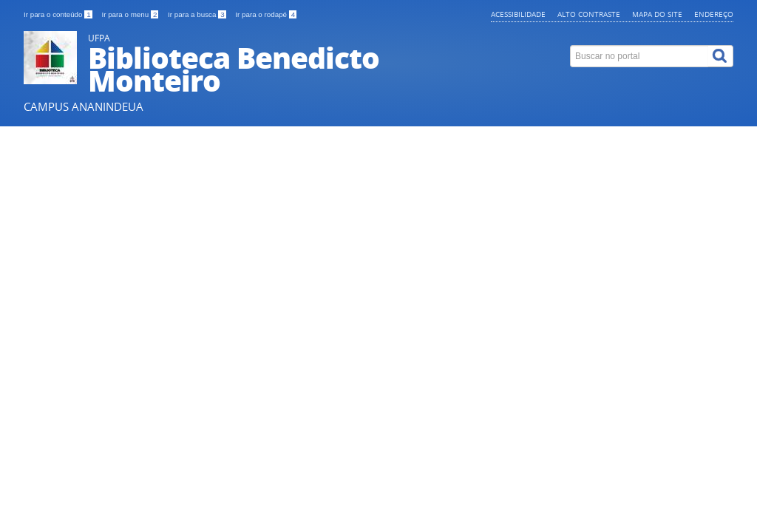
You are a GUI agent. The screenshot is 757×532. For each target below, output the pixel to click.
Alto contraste (589, 14)
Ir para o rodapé (266, 14)
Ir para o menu (131, 14)
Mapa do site (657, 14)
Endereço (714, 14)
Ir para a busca (198, 14)
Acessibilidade (518, 14)
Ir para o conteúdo (59, 14)
